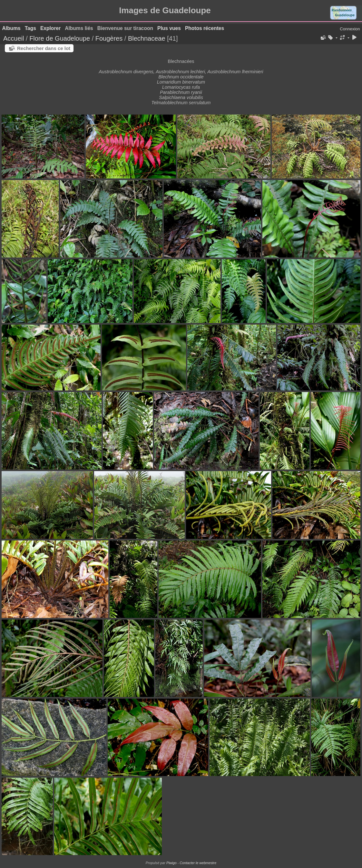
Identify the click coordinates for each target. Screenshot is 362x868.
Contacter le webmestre (198, 863)
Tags (30, 28)
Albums (11, 28)
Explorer (50, 28)
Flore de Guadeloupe (60, 38)
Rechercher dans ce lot (44, 48)
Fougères (109, 38)
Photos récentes (205, 28)
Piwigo (171, 863)
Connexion (350, 29)
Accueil (14, 38)
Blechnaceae (147, 38)
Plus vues (169, 28)
